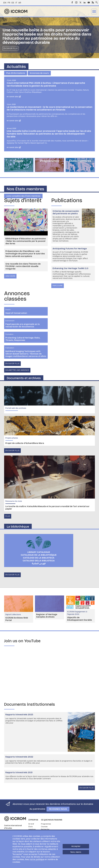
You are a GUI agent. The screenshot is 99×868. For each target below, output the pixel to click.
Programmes (46, 824)
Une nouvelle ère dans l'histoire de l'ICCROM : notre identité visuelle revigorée (23, 266)
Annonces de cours (39, 73)
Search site (96, 2)
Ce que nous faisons (52, 820)
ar (20, 3)
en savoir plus (12, 451)
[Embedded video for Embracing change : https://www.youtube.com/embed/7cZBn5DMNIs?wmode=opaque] (49, 674)
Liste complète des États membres (23, 196)
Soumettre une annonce (17, 370)
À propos (33, 820)
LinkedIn (85, 2)
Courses (44, 827)
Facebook (72, 2)
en (5, 3)
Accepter (76, 846)
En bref (31, 824)
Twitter (80, 2)
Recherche (45, 829)
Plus (8, 516)
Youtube (89, 2)
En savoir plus (11, 48)
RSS (93, 2)
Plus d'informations (16, 73)
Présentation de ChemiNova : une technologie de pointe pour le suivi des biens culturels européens (25, 254)
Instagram (76, 2)
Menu (94, 12)
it (16, 3)
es (13, 3)
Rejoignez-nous (58, 809)
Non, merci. (76, 852)
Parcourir (58, 286)
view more (10, 276)
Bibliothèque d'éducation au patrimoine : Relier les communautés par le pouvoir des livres (26, 241)
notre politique (37, 859)
